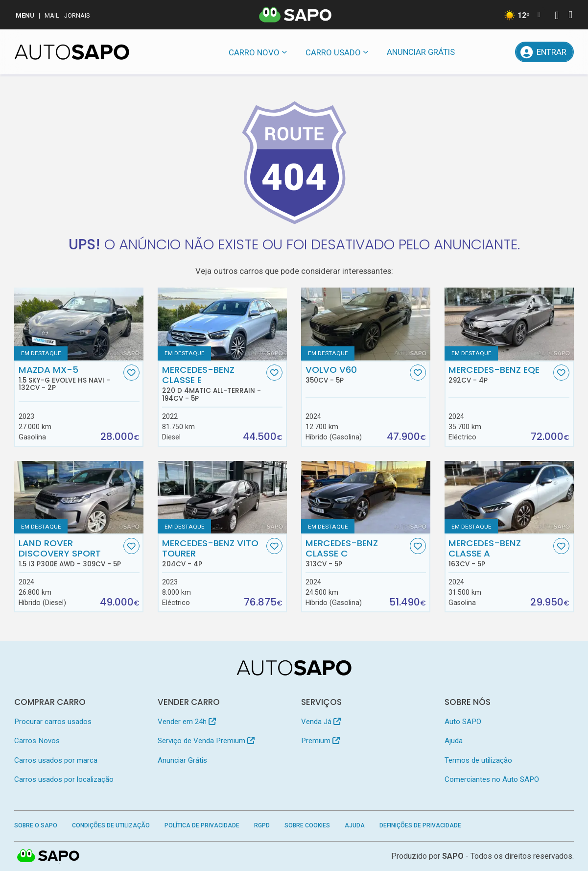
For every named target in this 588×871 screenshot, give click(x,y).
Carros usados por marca (56, 760)
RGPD (262, 825)
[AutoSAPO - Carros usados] (72, 52)
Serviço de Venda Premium (206, 741)
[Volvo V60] (366, 324)
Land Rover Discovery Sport (70, 553)
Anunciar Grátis (421, 52)
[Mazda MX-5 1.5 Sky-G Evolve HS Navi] (79, 324)
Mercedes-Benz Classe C (357, 553)
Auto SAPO (463, 722)
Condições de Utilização (111, 825)
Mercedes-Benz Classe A (500, 553)
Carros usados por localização (64, 779)
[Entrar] (544, 52)
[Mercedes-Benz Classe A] (509, 497)
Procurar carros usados (53, 722)
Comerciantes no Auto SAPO (492, 779)
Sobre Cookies (307, 825)
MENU (25, 15)
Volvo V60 (357, 374)
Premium (320, 741)
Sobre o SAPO (36, 825)
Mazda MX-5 (70, 378)
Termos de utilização (478, 760)
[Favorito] (131, 373)
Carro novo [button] (254, 52)
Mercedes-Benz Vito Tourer (213, 553)
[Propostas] (501, 52)
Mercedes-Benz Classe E (213, 383)
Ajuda (454, 741)
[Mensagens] (476, 52)
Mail (52, 15)
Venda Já (321, 722)
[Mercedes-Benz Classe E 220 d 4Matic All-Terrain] (222, 324)
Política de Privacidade (202, 825)
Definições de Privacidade (420, 825)
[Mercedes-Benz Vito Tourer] (222, 497)
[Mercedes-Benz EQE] (509, 324)
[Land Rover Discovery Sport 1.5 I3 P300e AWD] (79, 497)
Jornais (77, 15)
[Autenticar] (557, 16)
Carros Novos (37, 741)
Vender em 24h (187, 722)
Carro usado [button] (333, 52)
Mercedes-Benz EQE (500, 374)
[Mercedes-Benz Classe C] (366, 497)
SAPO (453, 856)
